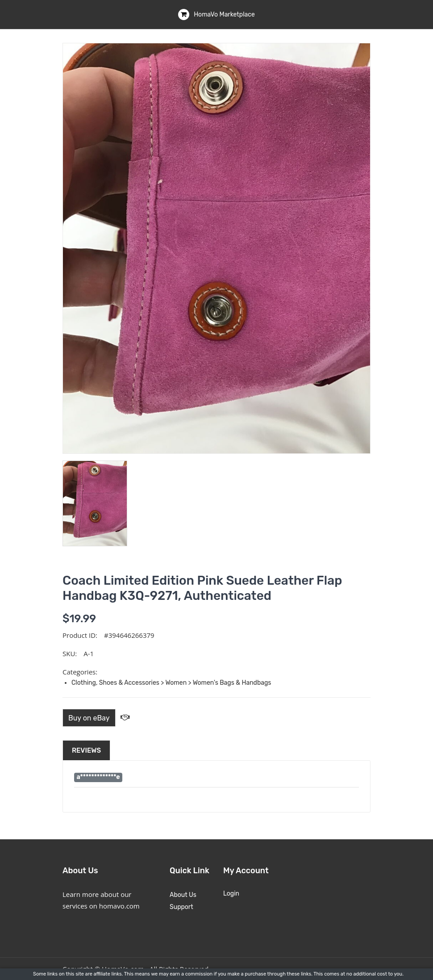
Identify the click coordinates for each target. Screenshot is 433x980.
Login (231, 894)
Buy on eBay (89, 718)
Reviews (86, 750)
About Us (183, 895)
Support (181, 907)
